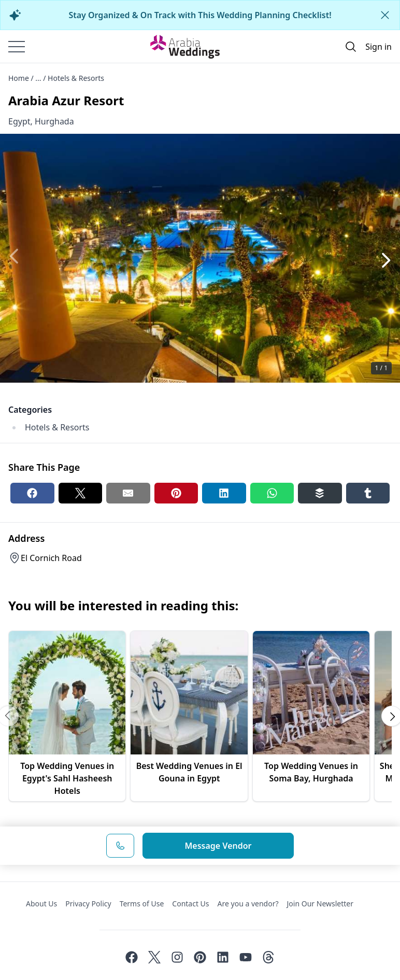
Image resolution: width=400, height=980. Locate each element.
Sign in (378, 47)
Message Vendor (218, 846)
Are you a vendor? (248, 904)
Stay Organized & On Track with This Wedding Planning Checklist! (200, 15)
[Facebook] (132, 957)
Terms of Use (142, 904)
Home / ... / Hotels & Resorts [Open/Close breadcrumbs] (56, 78)
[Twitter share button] (81, 493)
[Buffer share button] (320, 493)
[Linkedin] (223, 957)
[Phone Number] (120, 846)
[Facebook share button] (32, 493)
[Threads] (268, 957)
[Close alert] (385, 15)
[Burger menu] (17, 47)
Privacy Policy (88, 904)
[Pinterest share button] (176, 493)
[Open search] (351, 47)
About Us (41, 904)
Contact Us (190, 904)
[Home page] (185, 47)
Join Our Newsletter (320, 904)
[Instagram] (177, 957)
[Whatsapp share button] (272, 493)
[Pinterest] (200, 957)
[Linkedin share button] (224, 493)
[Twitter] (154, 957)
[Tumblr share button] (368, 493)
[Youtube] (246, 957)
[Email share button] (128, 493)
